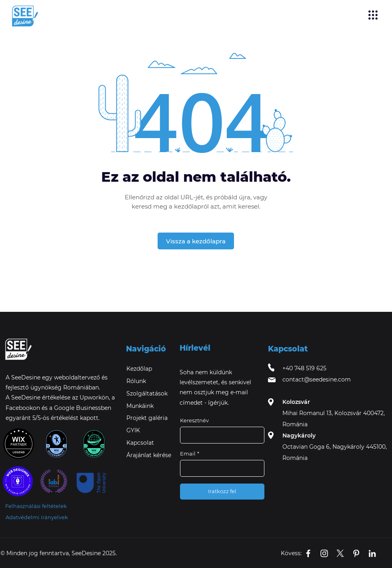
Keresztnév (194, 420)
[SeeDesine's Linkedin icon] (372, 553)
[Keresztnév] (220, 435)
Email (190, 454)
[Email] (220, 468)
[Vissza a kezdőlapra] (196, 241)
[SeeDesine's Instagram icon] (324, 553)
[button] (373, 15)
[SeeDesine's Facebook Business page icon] (308, 553)
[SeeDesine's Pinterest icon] (356, 553)
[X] (340, 553)
